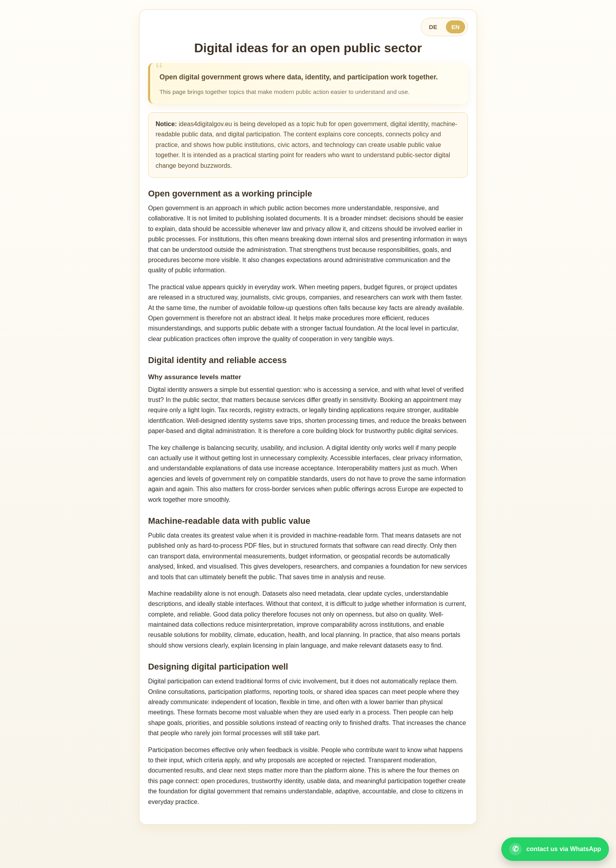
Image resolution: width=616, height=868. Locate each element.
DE (433, 27)
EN (456, 27)
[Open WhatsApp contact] (555, 849)
